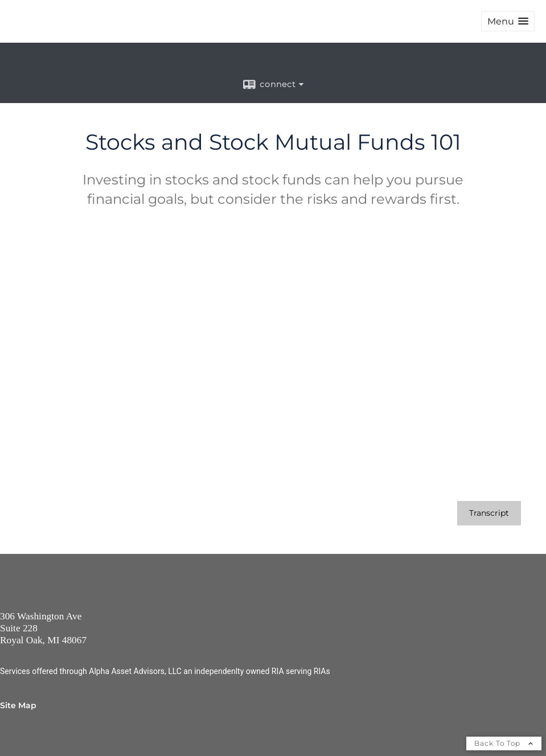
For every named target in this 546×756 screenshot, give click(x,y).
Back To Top (504, 743)
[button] (508, 21)
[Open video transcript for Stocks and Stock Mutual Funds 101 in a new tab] (489, 513)
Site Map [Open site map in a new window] (18, 705)
